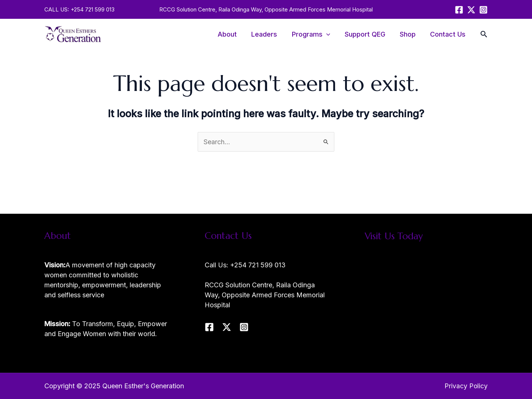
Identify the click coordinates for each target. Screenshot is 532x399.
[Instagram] (483, 10)
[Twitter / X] (471, 10)
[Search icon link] (484, 35)
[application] (330, 34)
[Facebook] (459, 10)
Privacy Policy (466, 386)
